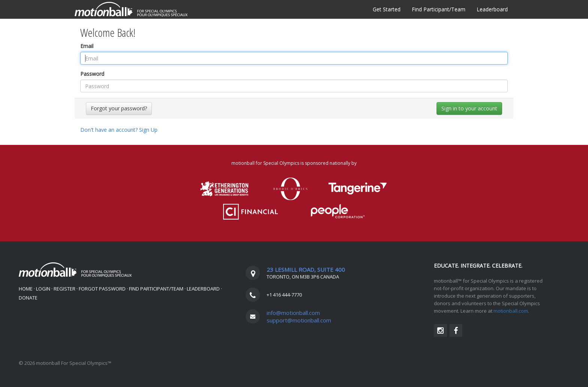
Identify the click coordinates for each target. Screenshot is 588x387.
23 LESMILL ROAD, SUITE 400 (306, 270)
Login (43, 289)
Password (92, 74)
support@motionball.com (299, 320)
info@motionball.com (293, 313)
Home (26, 289)
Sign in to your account (469, 108)
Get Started (387, 9)
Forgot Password (102, 289)
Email (87, 46)
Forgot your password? (119, 108)
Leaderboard (492, 9)
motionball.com (511, 311)
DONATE (28, 298)
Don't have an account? (119, 130)
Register (64, 289)
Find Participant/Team (439, 9)
